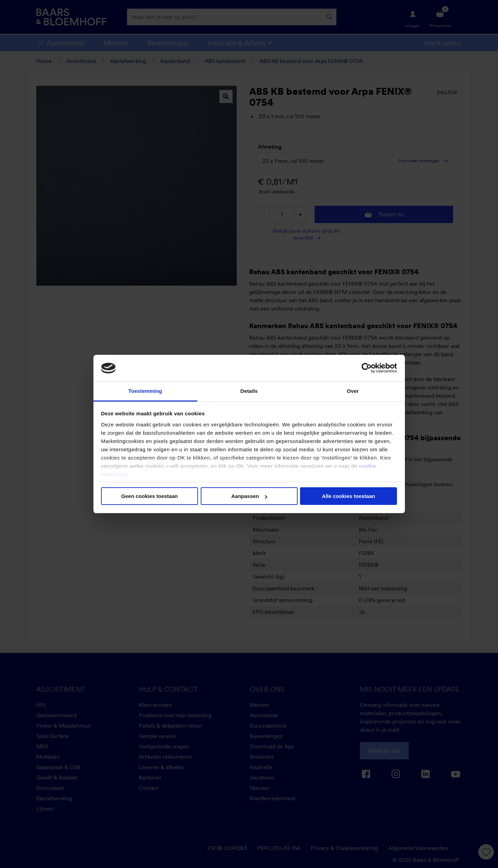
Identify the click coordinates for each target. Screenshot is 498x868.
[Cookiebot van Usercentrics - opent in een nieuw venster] (367, 368)
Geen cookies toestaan (149, 496)
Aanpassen (249, 496)
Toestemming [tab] (145, 391)
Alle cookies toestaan (348, 496)
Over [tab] (353, 391)
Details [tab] (249, 391)
